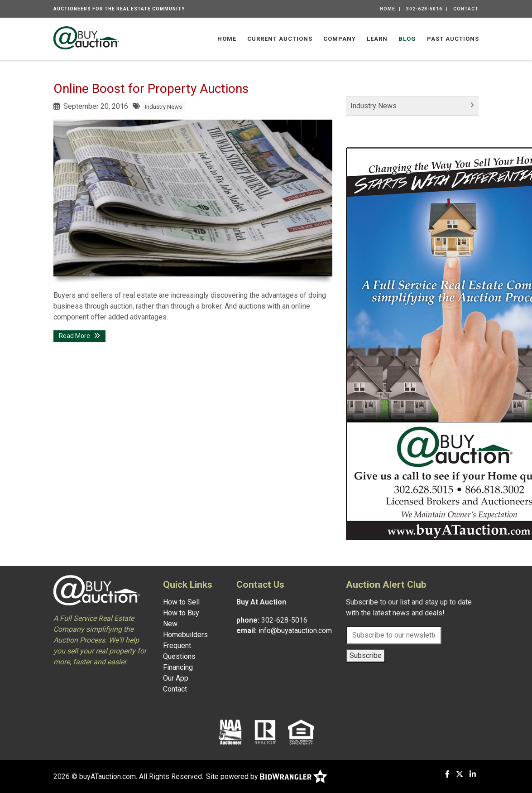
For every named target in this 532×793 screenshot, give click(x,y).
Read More (79, 336)
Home (388, 9)
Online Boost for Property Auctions (151, 89)
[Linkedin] (473, 774)
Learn (377, 39)
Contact (466, 9)
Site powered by (267, 776)
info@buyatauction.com (295, 631)
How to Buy (181, 613)
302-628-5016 (424, 9)
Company (340, 39)
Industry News (163, 107)
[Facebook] (447, 774)
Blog (407, 39)
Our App (176, 678)
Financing (178, 667)
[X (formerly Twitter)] (460, 774)
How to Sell (181, 602)
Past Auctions (453, 39)
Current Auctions (280, 39)
